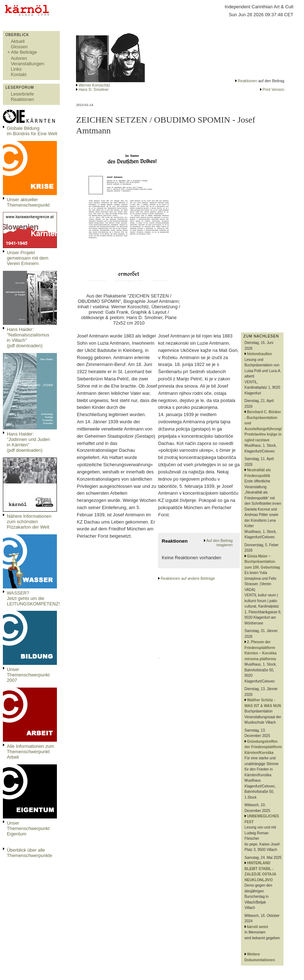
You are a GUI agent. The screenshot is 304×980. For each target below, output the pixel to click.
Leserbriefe (22, 94)
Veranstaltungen (28, 64)
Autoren (19, 58)
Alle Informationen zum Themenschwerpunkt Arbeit (30, 752)
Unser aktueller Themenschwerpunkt (28, 202)
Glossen (19, 47)
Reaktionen (23, 99)
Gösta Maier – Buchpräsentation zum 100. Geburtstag (262, 562)
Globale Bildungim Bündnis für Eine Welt (32, 131)
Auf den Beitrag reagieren (219, 543)
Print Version (273, 89)
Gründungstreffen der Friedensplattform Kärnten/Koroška (263, 747)
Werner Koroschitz (94, 85)
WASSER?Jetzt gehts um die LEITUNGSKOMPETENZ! (33, 598)
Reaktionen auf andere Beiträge (188, 578)
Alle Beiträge (24, 52)
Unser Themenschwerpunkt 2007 (28, 675)
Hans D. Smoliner (94, 89)
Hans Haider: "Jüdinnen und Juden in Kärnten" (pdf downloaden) (28, 442)
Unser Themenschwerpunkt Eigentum (28, 828)
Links (16, 69)
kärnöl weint (258, 927)
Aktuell (18, 41)
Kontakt (19, 74)
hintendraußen (260, 354)
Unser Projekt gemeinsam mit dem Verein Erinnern (28, 258)
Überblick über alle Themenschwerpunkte (30, 853)
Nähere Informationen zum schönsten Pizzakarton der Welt (29, 522)
